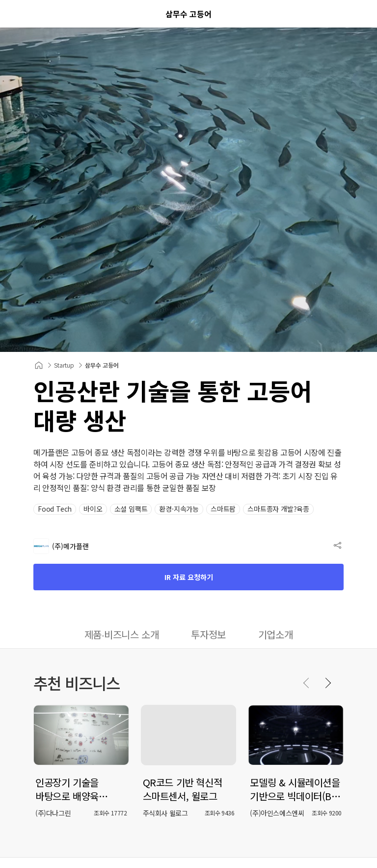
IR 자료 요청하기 (189, 577)
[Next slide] (327, 683)
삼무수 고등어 (102, 365)
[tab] (122, 636)
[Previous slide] (307, 683)
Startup (64, 365)
